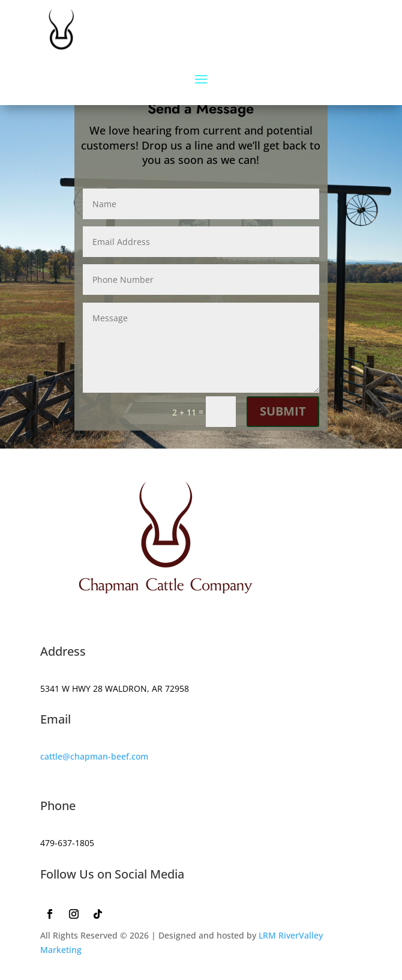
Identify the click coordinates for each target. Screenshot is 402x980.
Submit (283, 411)
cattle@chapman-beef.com (94, 756)
